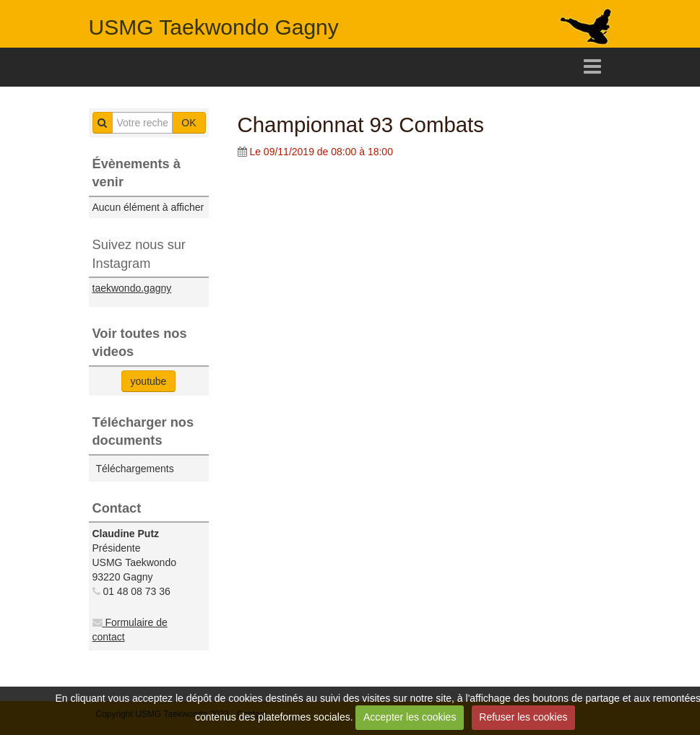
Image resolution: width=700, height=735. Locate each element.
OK (189, 123)
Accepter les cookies (410, 717)
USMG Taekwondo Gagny (214, 27)
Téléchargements (135, 469)
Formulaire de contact (130, 630)
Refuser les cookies (523, 717)
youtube (149, 381)
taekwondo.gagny (132, 288)
